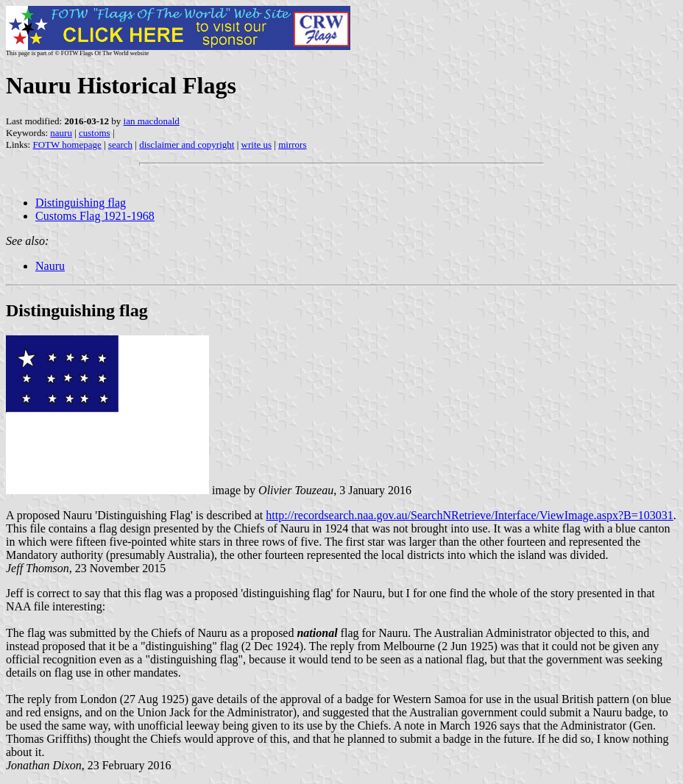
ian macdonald (152, 121)
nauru (61, 133)
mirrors (292, 145)
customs (95, 133)
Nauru (50, 266)
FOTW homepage (67, 145)
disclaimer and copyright (187, 145)
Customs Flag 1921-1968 (95, 216)
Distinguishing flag (81, 203)
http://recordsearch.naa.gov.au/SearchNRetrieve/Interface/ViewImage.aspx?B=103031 (469, 515)
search (120, 145)
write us (257, 145)
